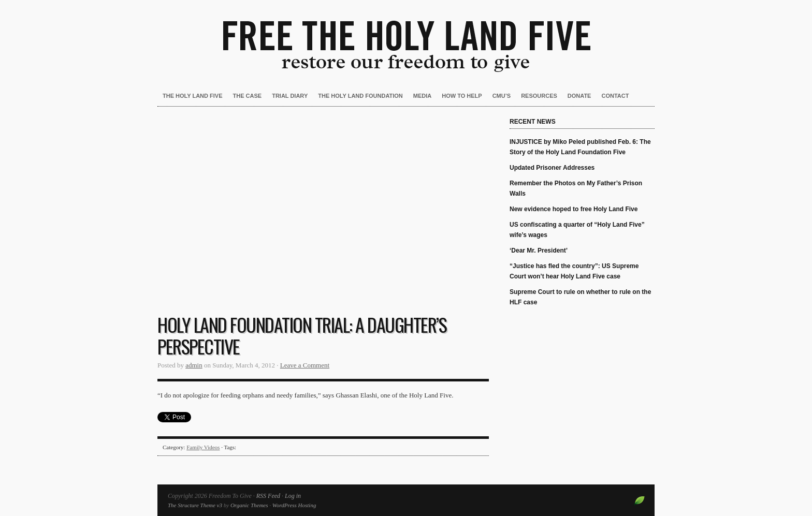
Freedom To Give (406, 36)
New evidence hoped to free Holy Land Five (574, 209)
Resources (539, 96)
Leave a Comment (305, 365)
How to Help (462, 96)
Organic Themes (249, 505)
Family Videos (203, 447)
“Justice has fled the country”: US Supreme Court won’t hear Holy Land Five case (574, 271)
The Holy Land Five (193, 96)
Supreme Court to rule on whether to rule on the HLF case (580, 297)
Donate (579, 96)
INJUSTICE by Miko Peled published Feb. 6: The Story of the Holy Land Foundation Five (580, 147)
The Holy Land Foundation (360, 96)
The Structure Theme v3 (195, 505)
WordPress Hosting (294, 505)
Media (422, 96)
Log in (293, 496)
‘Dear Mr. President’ (539, 250)
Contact (615, 96)
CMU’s (502, 96)
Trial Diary (290, 96)
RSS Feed (268, 496)
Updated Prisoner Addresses (552, 168)
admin (194, 365)
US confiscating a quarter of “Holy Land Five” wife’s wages (577, 230)
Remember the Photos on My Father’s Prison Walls (576, 188)
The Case (248, 96)
